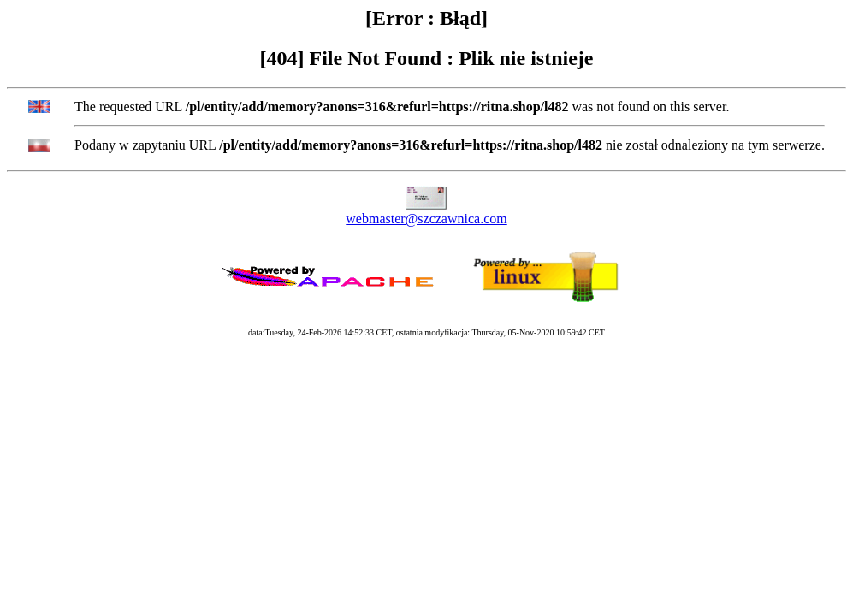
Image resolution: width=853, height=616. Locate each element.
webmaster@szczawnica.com (426, 219)
